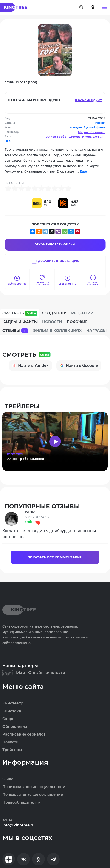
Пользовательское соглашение (33, 795)
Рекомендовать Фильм (55, 244)
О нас (8, 779)
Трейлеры (12, 750)
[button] (104, 7)
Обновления (15, 727)
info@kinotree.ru (18, 825)
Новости (10, 742)
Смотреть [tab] (20, 313)
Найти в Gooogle (79, 365)
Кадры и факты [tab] (20, 322)
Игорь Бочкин (93, 137)
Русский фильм (95, 127)
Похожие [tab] (77, 322)
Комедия (76, 127)
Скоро (8, 719)
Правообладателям (21, 802)
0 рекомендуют (88, 100)
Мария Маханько (92, 132)
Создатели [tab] (54, 313)
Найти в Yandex (30, 365)
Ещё (8, 141)
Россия (100, 123)
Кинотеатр (13, 703)
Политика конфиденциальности (34, 787)
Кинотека (12, 711)
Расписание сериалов (24, 734)
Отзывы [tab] (15, 331)
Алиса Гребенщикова (63, 137)
